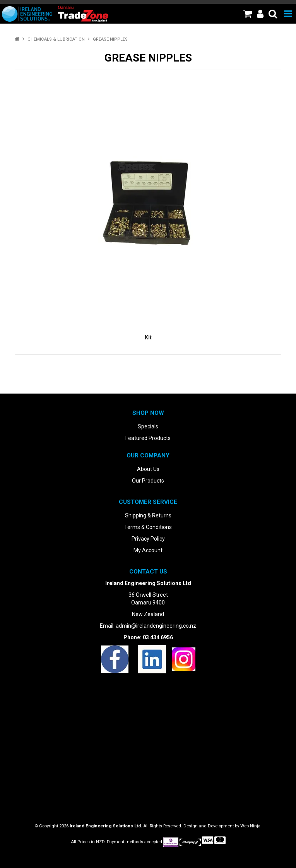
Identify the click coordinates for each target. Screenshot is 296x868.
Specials (148, 426)
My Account (148, 550)
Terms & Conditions (148, 527)
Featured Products (148, 438)
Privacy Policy (148, 539)
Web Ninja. (251, 826)
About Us (148, 469)
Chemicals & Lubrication (56, 39)
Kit (148, 337)
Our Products (148, 481)
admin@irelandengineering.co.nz (156, 626)
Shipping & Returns (148, 515)
